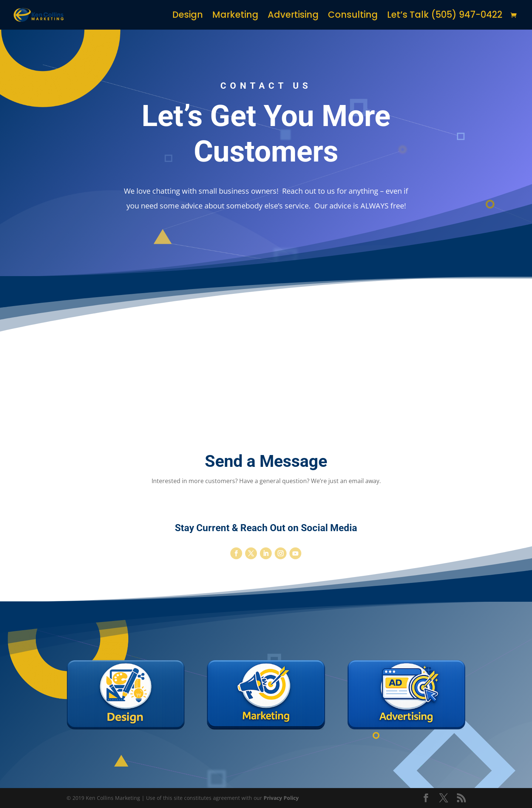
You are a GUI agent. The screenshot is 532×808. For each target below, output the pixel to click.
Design (188, 16)
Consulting (353, 16)
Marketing (235, 16)
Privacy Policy (281, 798)
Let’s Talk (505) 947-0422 (445, 16)
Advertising (293, 16)
